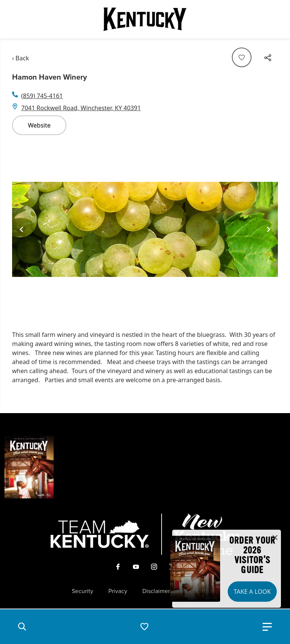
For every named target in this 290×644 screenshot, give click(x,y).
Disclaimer (156, 591)
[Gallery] (145, 230)
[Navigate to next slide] (268, 229)
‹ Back (21, 58)
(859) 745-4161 (42, 96)
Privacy (118, 591)
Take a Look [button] (252, 592)
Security (83, 591)
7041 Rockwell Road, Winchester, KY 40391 (81, 108)
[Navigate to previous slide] (22, 229)
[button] (22, 627)
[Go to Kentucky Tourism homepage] (145, 19)
